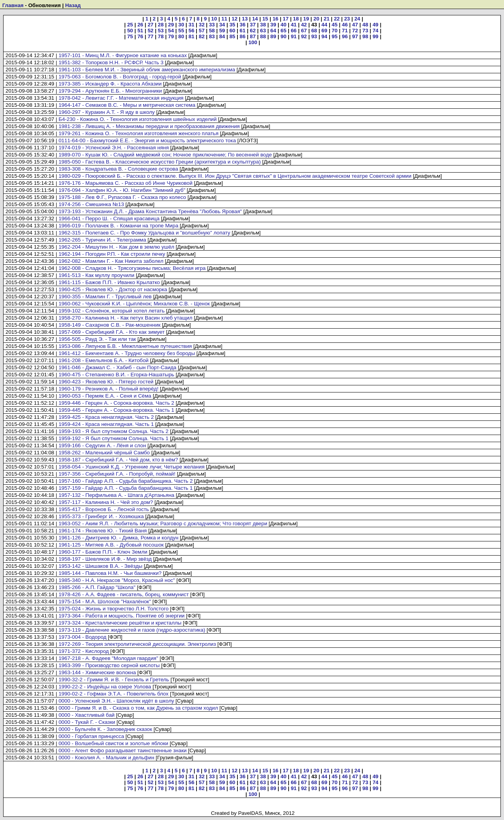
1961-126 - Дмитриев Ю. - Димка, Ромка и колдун (119, 538)
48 (365, 25)
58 (212, 31)
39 (273, 25)
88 (263, 36)
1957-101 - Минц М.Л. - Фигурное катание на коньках (123, 55)
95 (334, 36)
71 (345, 31)
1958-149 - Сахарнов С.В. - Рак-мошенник (110, 325)
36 (243, 25)
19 (306, 19)
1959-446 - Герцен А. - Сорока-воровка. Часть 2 (117, 403)
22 (337, 19)
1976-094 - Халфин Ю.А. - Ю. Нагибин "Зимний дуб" (122, 190)
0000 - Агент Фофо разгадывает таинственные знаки (123, 750)
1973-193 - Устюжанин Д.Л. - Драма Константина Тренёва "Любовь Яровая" (150, 211)
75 (130, 36)
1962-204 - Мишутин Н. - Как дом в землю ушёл (117, 247)
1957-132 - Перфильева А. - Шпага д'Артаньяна (117, 495)
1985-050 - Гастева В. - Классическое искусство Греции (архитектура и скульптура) (160, 162)
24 (357, 19)
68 (314, 31)
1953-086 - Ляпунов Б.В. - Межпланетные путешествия (125, 346)
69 (324, 31)
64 (273, 31)
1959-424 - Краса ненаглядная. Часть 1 (106, 424)
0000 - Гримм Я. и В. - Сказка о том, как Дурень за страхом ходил (138, 708)
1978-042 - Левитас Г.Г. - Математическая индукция (121, 98)
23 (347, 19)
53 (161, 31)
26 (140, 25)
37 (253, 25)
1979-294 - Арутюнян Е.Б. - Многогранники (110, 91)
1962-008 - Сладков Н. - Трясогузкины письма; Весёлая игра (132, 268)
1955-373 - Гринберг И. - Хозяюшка (101, 516)
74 (375, 31)
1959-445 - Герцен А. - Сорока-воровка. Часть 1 (117, 410)
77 (151, 36)
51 (140, 31)
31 (192, 25)
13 (245, 19)
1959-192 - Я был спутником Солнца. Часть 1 (114, 438)
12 (234, 19)
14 (255, 19)
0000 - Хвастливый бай (87, 715)
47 (355, 25)
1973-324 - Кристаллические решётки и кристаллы (120, 623)
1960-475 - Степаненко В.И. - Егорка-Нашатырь (117, 375)
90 (283, 36)
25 (130, 25)
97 (355, 36)
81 (192, 36)
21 (327, 19)
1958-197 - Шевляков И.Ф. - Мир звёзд (105, 559)
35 (233, 25)
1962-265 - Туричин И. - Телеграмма (103, 240)
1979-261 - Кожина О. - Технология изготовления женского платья (139, 133)
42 (304, 25)
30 (181, 25)
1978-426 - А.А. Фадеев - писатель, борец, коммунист (124, 594)
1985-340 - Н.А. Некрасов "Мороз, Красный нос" (117, 580)
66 (294, 31)
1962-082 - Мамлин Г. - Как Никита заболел (111, 261)
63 (263, 31)
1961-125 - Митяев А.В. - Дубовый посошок (111, 545)
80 (181, 36)
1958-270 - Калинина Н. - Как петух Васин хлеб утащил (126, 318)
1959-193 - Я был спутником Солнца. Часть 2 (114, 431)
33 (212, 25)
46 (345, 25)
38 (263, 25)
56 (192, 31)
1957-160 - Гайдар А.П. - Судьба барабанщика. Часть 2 (126, 481)
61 (243, 31)
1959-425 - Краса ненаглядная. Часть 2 (106, 417)
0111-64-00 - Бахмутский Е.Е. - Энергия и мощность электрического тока (147, 140)
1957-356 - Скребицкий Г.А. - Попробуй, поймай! (117, 474)
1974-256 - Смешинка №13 (91, 204)
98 (365, 36)
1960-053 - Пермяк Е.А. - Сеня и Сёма (105, 396)
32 (202, 25)
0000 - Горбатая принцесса (91, 736)
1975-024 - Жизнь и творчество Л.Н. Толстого (114, 609)
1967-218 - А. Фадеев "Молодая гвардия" (108, 658)
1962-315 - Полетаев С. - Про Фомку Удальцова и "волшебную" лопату (145, 233)
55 (181, 31)
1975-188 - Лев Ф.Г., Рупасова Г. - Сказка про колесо (122, 197)
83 (212, 36)
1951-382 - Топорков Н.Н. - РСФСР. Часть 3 (111, 62)
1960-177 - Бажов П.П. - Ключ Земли (103, 552)
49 (375, 25)
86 (243, 36)
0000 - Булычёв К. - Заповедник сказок (106, 729)
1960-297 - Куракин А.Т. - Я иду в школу (107, 112)
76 (140, 36)
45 (334, 25)
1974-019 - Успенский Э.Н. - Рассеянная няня (114, 148)
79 (171, 36)
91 (294, 36)
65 (283, 31)
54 (171, 31)
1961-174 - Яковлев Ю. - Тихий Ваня (103, 531)
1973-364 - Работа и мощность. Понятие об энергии (122, 616)
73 (365, 31)
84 (222, 36)
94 (324, 36)
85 (233, 36)
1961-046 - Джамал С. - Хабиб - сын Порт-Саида (118, 367)
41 (294, 25)
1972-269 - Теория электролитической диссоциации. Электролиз (137, 644)
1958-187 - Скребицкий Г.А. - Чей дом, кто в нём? (119, 460)
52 (151, 31)
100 (253, 42)
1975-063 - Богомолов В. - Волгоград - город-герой (120, 77)
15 (265, 19)
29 (171, 25)
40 (283, 25)
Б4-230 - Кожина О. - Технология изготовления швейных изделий (138, 119)
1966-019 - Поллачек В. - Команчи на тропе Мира (119, 226)
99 (375, 36)
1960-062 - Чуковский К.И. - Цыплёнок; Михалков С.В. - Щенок (134, 304)
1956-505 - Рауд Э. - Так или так (97, 339)
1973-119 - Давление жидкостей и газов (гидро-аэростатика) (132, 630)
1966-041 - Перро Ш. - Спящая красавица (109, 218)
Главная (13, 5)
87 (253, 36)
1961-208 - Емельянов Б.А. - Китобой (104, 360)
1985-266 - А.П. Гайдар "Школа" (97, 587)
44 (324, 25)
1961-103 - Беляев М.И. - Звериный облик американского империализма (147, 70)
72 (355, 31)
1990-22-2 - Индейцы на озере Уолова (105, 687)
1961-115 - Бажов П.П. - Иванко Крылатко (109, 282)
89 (273, 36)
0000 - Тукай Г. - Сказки (87, 722)
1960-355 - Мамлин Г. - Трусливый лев (105, 297)
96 (345, 36)
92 (304, 36)
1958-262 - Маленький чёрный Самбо (104, 453)
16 (275, 19)
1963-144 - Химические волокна (97, 672)
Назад (73, 5)
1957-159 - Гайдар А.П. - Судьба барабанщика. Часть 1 (126, 488)
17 (286, 19)
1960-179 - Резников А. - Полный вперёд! (109, 389)
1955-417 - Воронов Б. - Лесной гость (104, 509)
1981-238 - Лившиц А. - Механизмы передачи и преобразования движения (149, 126)
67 (304, 31)
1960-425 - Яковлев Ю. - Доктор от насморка (113, 289)
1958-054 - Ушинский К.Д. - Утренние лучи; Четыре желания (132, 467)
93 (314, 36)
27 (151, 25)
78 (161, 36)
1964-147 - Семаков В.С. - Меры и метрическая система (127, 105)
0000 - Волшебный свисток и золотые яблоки (114, 743)
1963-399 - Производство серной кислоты (109, 665)
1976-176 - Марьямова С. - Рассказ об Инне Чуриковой (126, 183)
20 (316, 19)
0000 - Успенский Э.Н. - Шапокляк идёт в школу (117, 701)
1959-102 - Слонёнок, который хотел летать (112, 311)
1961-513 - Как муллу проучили (97, 275)
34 (222, 25)
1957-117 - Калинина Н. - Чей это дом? (106, 502)
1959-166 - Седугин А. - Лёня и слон (102, 445)
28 (161, 25)
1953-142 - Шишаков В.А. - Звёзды (101, 566)
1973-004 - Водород (83, 637)
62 (253, 31)
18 (296, 19)
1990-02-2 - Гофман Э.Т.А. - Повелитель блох (114, 694)
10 (214, 19)
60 (233, 31)
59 (222, 31)
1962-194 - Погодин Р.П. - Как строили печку (112, 254)
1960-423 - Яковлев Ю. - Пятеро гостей (106, 382)
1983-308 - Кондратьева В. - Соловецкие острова (119, 169)
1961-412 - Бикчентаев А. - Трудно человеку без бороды (127, 353)
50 (130, 31)
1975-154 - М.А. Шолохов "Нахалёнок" (105, 602)
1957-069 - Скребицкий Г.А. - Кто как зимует (112, 332)
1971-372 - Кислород (84, 651)
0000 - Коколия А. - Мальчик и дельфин (107, 758)
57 (202, 31)
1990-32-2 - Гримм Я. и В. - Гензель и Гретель (114, 680)
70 (334, 31)
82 (202, 36)
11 (224, 19)
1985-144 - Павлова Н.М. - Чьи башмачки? (110, 573)
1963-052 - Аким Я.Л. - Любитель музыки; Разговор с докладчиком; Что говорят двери (163, 523)
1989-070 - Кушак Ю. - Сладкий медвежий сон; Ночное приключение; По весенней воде (165, 155)
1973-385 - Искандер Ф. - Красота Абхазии (110, 84)
